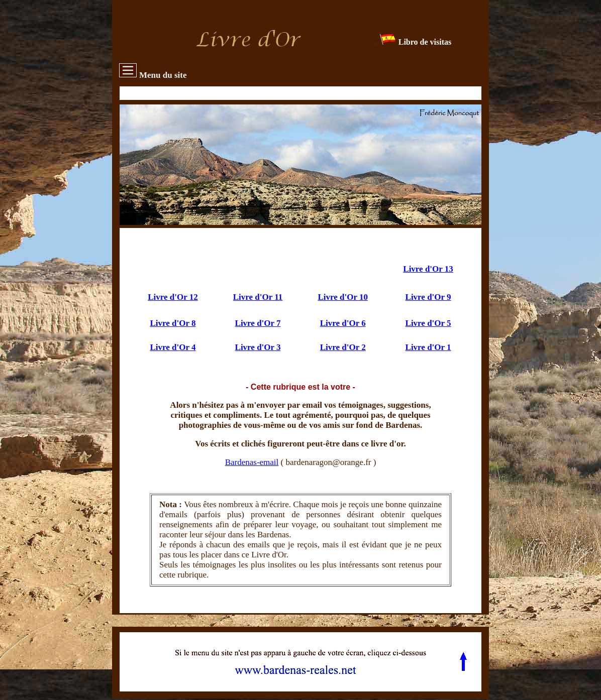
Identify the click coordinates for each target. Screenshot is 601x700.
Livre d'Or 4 (173, 347)
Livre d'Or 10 (343, 297)
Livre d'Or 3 (258, 347)
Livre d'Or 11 (258, 297)
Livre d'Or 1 (428, 347)
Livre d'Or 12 (173, 297)
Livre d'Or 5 (428, 323)
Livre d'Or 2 (343, 347)
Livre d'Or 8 (173, 323)
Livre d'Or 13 (428, 269)
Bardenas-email (252, 462)
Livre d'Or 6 (343, 323)
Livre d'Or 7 (258, 323)
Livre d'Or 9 (428, 297)
